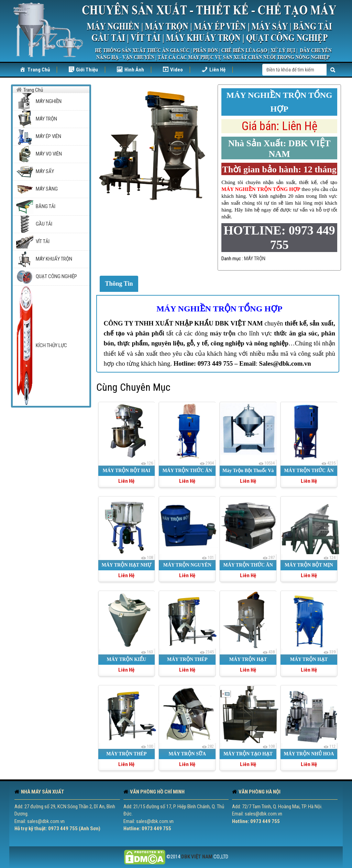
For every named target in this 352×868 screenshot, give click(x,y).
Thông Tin (119, 284)
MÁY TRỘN (255, 259)
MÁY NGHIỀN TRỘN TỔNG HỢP (219, 309)
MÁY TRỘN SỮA (187, 754)
